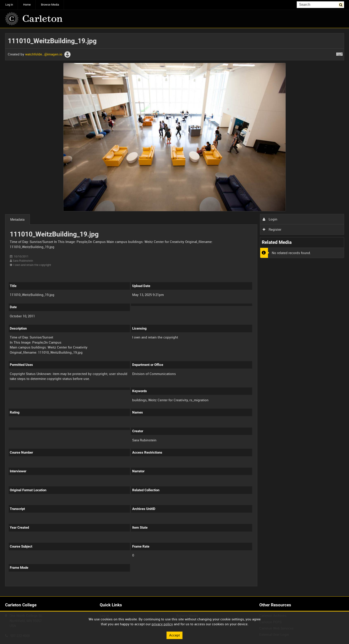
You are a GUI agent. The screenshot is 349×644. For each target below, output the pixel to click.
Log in (9, 5)
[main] (175, 312)
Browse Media (50, 5)
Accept (174, 635)
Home (27, 5)
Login (270, 219)
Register (272, 229)
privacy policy (162, 624)
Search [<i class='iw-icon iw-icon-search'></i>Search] (341, 4)
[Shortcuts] (339, 53)
